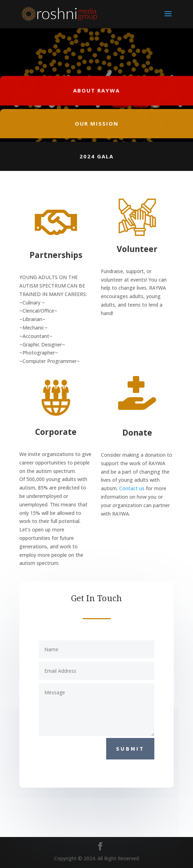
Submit (130, 749)
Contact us (132, 488)
